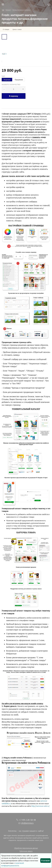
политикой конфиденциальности (12, 864)
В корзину (14, 96)
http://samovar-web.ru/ (40, 806)
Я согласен (46, 860)
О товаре (6, 29)
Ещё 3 (4, 54)
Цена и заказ (17, 29)
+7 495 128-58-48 (27, 820)
